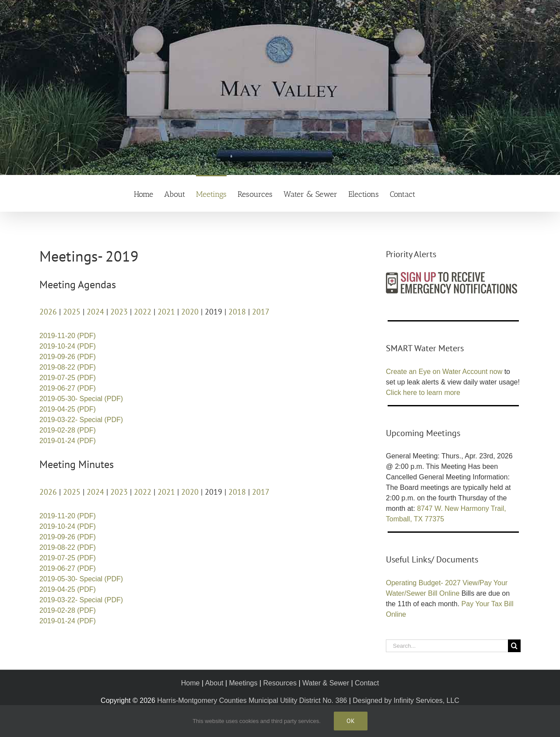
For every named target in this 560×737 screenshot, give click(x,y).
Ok (351, 721)
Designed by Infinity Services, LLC (406, 700)
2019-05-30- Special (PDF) (81, 399)
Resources (280, 683)
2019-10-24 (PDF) (68, 346)
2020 (190, 312)
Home (191, 683)
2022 (143, 312)
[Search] (514, 646)
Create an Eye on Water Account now (444, 372)
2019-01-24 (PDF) (68, 441)
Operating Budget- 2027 (423, 583)
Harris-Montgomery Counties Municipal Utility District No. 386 (252, 700)
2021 (166, 312)
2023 (119, 312)
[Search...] (447, 646)
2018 (237, 312)
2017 (261, 312)
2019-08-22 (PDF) (68, 367)
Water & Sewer (326, 683)
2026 (48, 312)
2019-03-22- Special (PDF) (81, 420)
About (214, 683)
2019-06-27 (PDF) (68, 388)
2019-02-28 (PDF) (68, 430)
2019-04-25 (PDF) (68, 409)
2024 (95, 312)
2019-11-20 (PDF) (68, 336)
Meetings (243, 683)
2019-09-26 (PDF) (68, 357)
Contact (367, 683)
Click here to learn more (423, 393)
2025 (72, 312)
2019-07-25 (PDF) (68, 378)
